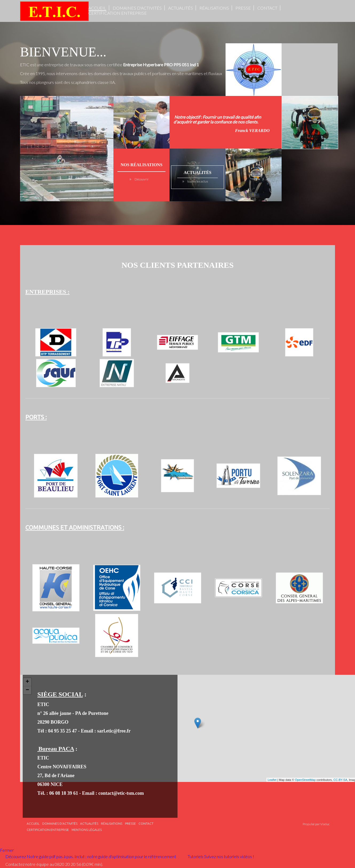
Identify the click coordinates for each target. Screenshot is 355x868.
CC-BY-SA (340, 780)
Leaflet (272, 780)
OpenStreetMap (305, 780)
